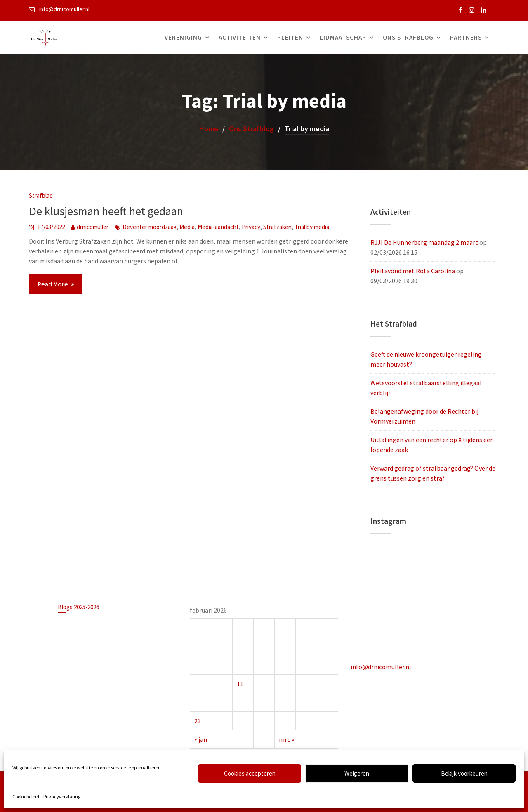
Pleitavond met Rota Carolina (413, 271)
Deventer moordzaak (150, 227)
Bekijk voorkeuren (464, 773)
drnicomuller (93, 227)
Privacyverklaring (62, 797)
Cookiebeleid (26, 797)
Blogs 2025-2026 (79, 608)
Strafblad (41, 195)
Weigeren (357, 773)
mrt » (286, 739)
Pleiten (290, 37)
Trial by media (312, 227)
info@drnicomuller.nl (382, 666)
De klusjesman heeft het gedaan (106, 211)
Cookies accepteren (250, 773)
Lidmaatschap (343, 37)
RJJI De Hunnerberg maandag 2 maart (424, 242)
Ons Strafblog (408, 37)
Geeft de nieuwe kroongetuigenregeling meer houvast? (116, 624)
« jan (202, 739)
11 (240, 683)
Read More (53, 284)
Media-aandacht (218, 227)
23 (198, 720)
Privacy (251, 227)
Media (187, 227)
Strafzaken (277, 227)
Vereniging (183, 37)
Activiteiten (240, 37)
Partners (466, 37)
